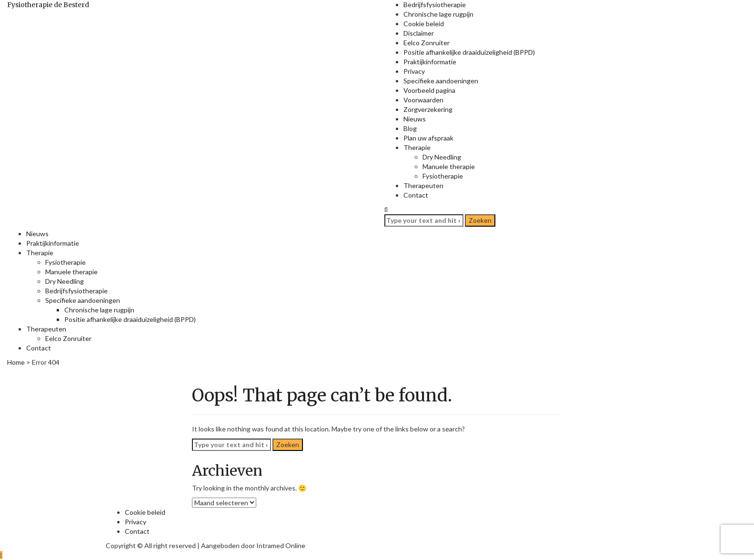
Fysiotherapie (443, 176)
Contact (416, 195)
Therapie (417, 147)
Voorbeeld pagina (429, 90)
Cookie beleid (424, 24)
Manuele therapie (449, 166)
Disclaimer (419, 33)
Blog (410, 128)
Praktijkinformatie (430, 62)
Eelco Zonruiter (427, 43)
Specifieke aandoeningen (441, 81)
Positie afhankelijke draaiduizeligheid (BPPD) (469, 52)
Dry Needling (442, 157)
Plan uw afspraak (428, 138)
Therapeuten (423, 185)
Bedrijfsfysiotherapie (435, 5)
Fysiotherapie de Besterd (48, 5)
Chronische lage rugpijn (438, 14)
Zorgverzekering (428, 109)
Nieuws (415, 119)
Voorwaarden (423, 100)
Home (16, 362)
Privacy (414, 71)
